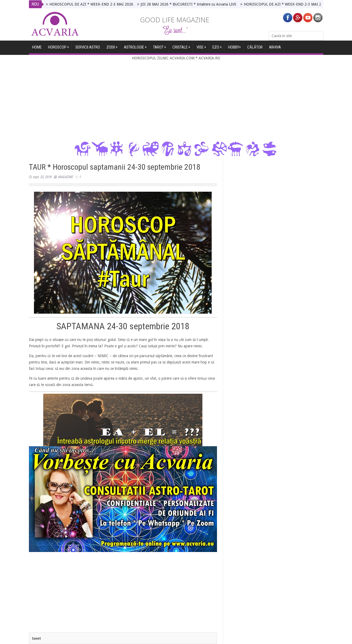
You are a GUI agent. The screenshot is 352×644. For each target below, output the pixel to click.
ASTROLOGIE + (135, 49)
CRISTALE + (181, 49)
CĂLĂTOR (255, 49)
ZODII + (112, 49)
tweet (36, 638)
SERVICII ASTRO (88, 49)
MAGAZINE (65, 177)
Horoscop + (58, 49)
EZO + (217, 49)
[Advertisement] (176, 101)
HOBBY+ (234, 49)
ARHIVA (275, 49)
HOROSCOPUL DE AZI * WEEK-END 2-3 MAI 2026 (91, 4)
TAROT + (160, 49)
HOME (37, 49)
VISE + (201, 49)
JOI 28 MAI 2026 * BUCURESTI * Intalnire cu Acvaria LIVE (188, 4)
